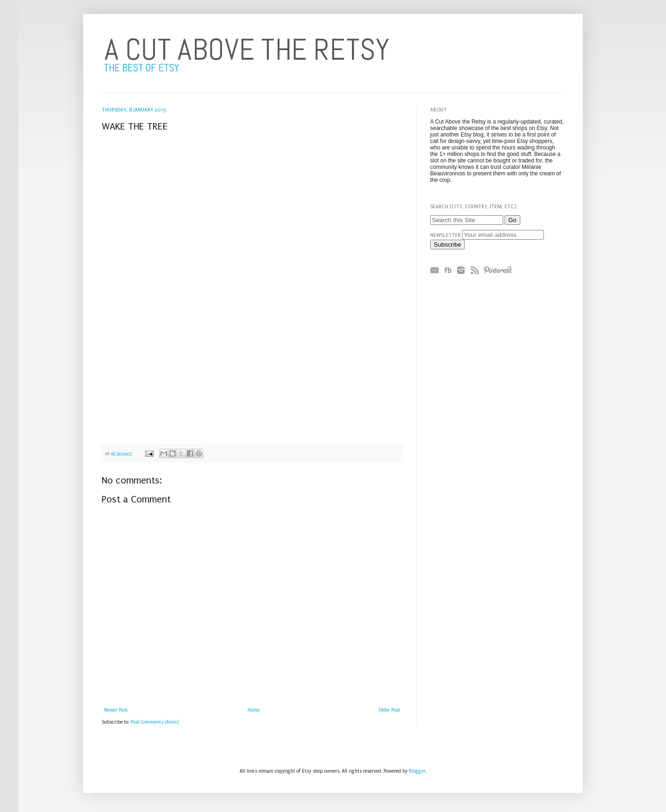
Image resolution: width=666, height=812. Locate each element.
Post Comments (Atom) (155, 722)
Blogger (417, 771)
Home (253, 710)
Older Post (389, 710)
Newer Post (116, 710)
